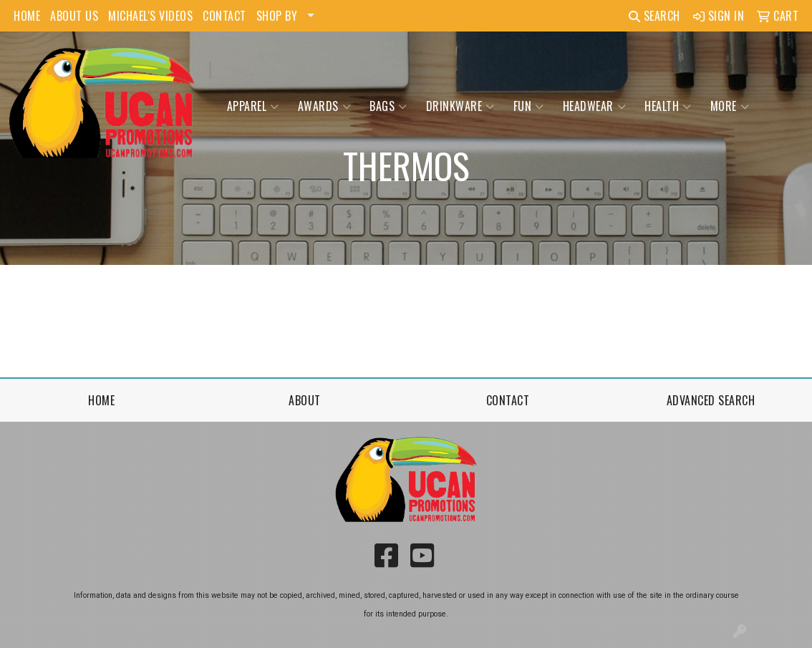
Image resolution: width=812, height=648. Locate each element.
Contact (508, 400)
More (730, 106)
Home (101, 400)
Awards (325, 106)
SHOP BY (277, 16)
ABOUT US (74, 16)
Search (654, 16)
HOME (27, 16)
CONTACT (224, 16)
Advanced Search (711, 400)
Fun (529, 106)
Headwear (595, 106)
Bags (388, 106)
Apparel (253, 106)
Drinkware (460, 106)
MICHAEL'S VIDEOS (150, 16)
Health (668, 106)
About (305, 400)
